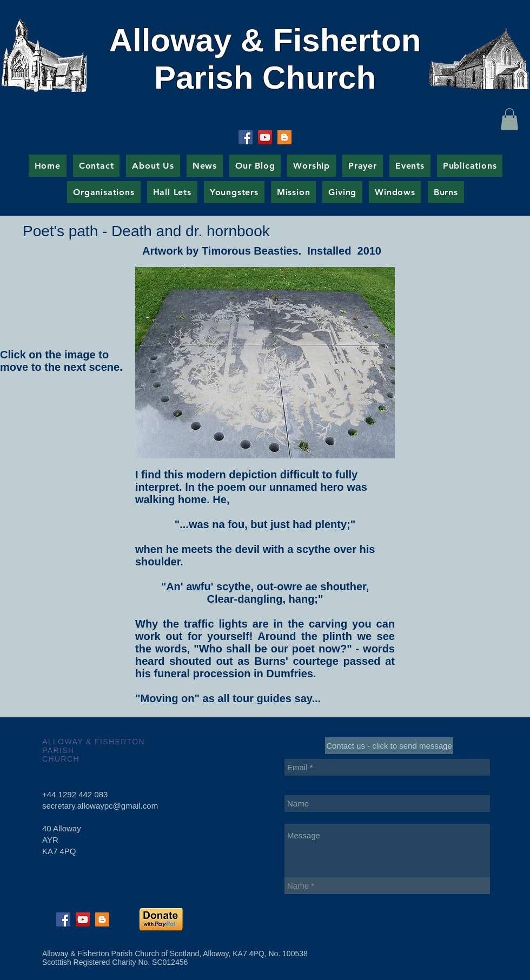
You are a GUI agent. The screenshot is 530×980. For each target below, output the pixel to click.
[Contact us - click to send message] (389, 746)
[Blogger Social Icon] (284, 137)
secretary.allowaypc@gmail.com (100, 806)
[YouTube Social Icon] (265, 137)
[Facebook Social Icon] (246, 137)
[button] (509, 119)
